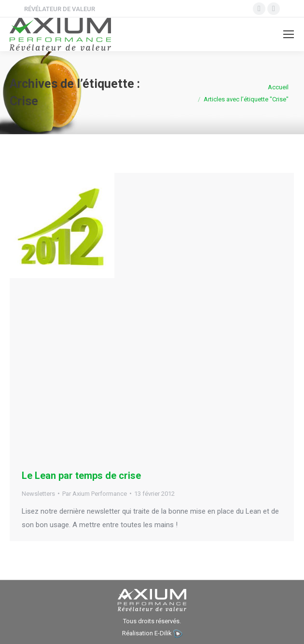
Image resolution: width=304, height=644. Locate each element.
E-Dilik (163, 633)
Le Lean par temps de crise (81, 476)
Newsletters (38, 494)
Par (95, 494)
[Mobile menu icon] (289, 34)
